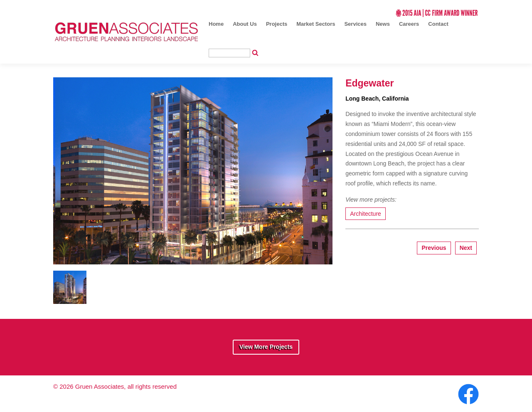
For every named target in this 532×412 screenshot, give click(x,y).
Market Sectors (316, 24)
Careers (409, 24)
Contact (438, 24)
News (383, 24)
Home (216, 24)
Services (355, 24)
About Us (245, 24)
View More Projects (266, 347)
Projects (277, 24)
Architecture (366, 214)
